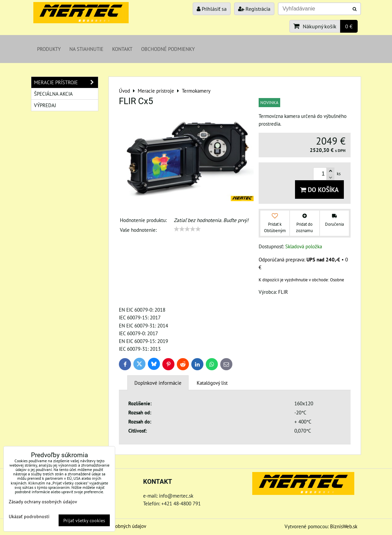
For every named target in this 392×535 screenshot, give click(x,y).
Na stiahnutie (86, 49)
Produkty (49, 49)
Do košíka (319, 190)
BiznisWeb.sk (344, 526)
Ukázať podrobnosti (29, 516)
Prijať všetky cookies (84, 520)
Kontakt (122, 49)
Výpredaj (45, 105)
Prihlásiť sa (212, 9)
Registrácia (254, 9)
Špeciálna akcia (53, 94)
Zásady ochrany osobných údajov (43, 501)
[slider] (187, 229)
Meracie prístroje (66, 82)
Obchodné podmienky (168, 49)
